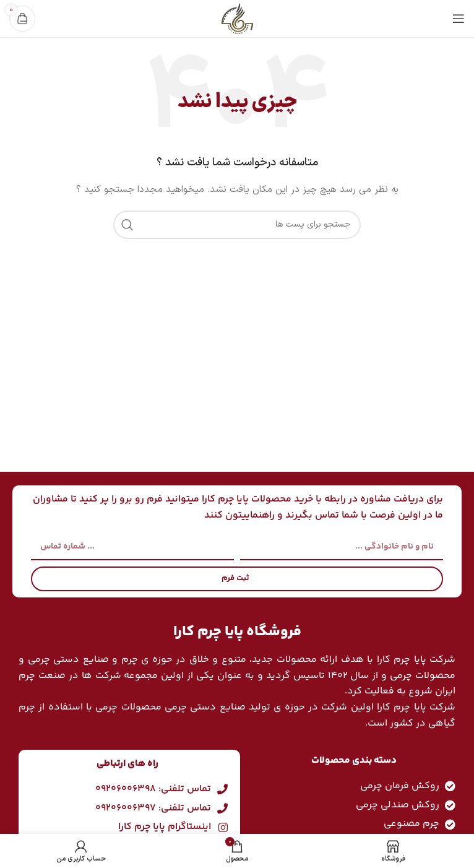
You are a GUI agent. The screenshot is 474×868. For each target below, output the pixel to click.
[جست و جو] (237, 225)
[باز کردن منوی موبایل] (459, 19)
